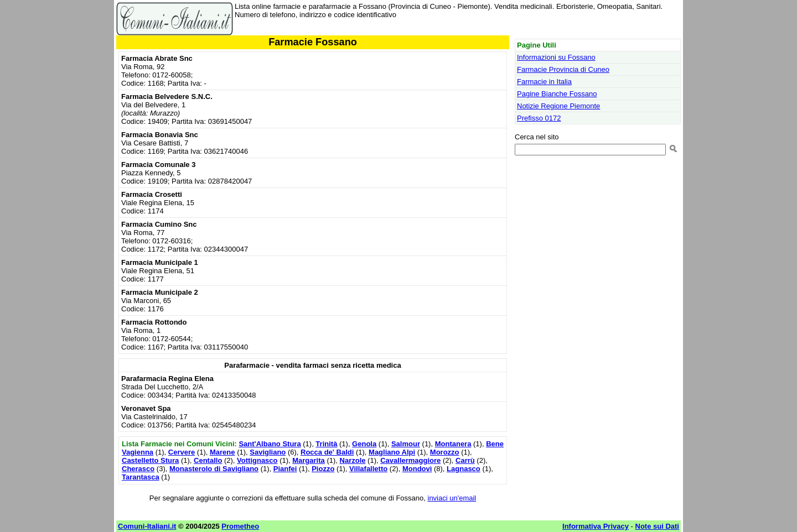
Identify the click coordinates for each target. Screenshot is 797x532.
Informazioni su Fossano (556, 57)
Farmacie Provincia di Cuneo (563, 69)
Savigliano (268, 452)
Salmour (406, 444)
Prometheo (240, 526)
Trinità (326, 444)
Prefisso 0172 (539, 118)
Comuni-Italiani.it (147, 526)
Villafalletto (368, 469)
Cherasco (138, 469)
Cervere (182, 452)
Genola (364, 444)
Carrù (465, 460)
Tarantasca (141, 477)
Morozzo (445, 452)
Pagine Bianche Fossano (557, 94)
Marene (222, 452)
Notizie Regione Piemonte (558, 106)
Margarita (309, 460)
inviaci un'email (452, 498)
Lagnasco (464, 469)
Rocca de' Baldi (327, 452)
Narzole (353, 460)
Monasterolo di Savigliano (214, 469)
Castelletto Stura (150, 460)
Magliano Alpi (392, 452)
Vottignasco (257, 460)
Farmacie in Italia (544, 82)
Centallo (208, 460)
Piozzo (323, 469)
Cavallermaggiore (410, 460)
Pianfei (285, 469)
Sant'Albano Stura (270, 444)
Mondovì (417, 469)
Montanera (453, 444)
